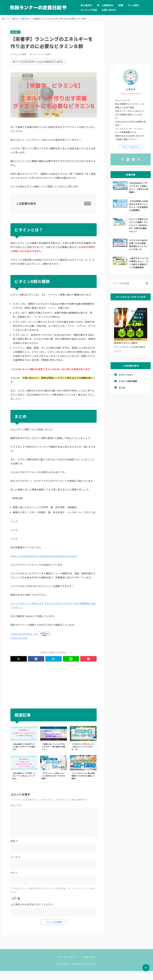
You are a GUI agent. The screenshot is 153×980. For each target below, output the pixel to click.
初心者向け (86, 5)
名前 (14, 841)
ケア (34, 54)
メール (15, 857)
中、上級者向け (105, 5)
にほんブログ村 (19, 638)
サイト (14, 873)
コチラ (118, 351)
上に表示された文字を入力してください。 (33, 904)
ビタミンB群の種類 (128, 381)
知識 (121, 5)
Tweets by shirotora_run (24, 634)
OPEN (88, 203)
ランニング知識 (44, 54)
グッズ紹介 (134, 5)
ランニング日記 (89, 10)
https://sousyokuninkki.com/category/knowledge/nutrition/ (44, 556)
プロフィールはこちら (130, 147)
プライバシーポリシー (68, 957)
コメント (16, 805)
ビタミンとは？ (126, 375)
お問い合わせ (109, 10)
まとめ (122, 387)
